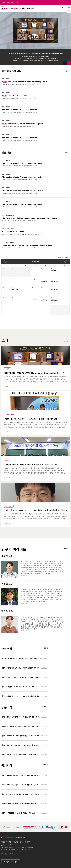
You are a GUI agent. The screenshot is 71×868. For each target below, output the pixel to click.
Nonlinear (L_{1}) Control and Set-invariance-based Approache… (55, 270)
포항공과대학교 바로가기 (10, 2)
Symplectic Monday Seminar (16, 280)
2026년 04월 (35, 261)
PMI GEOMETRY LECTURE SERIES (46, 282)
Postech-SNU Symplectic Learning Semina (55, 301)
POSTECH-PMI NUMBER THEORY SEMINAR (55, 289)
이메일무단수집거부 (18, 842)
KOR (63, 8)
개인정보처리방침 (6, 842)
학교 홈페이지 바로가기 (11, 862)
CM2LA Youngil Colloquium (36, 299)
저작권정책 (28, 842)
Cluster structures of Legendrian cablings (55, 299)
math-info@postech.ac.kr (11, 844)
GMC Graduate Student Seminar (46, 301)
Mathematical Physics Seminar (36, 280)
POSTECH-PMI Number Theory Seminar (46, 280)
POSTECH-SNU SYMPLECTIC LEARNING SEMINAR (55, 282)
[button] (65, 63)
